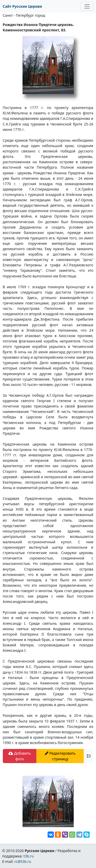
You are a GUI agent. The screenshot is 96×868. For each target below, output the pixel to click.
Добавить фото (20, 756)
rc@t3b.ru (23, 861)
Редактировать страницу (60, 756)
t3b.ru (29, 856)
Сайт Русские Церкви (22, 6)
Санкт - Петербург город (24, 15)
